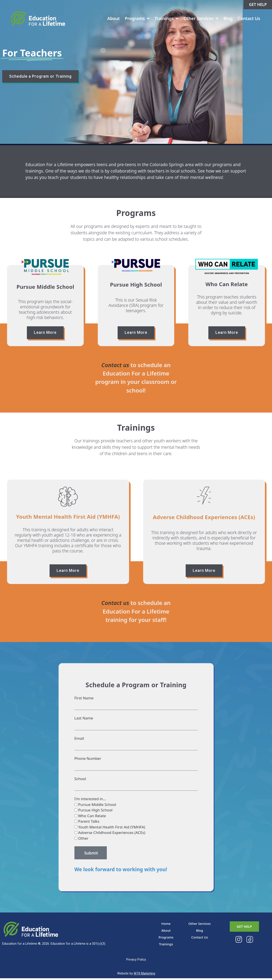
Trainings (166, 20)
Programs (136, 20)
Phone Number (88, 760)
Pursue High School (95, 812)
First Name (84, 700)
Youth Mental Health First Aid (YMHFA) (112, 829)
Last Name (84, 720)
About (112, 20)
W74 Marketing (144, 975)
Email (79, 740)
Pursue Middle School (97, 806)
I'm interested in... (90, 801)
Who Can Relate (92, 818)
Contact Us (248, 20)
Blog (227, 20)
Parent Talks (89, 823)
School (80, 780)
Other (83, 840)
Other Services (200, 20)
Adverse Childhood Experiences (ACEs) (112, 834)
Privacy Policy (136, 961)
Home (166, 925)
